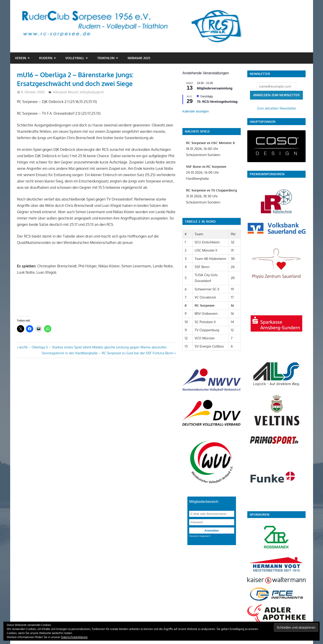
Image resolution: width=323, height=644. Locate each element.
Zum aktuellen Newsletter (277, 108)
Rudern (46, 58)
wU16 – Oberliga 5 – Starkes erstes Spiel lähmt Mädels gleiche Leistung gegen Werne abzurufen (93, 347)
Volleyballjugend (92, 92)
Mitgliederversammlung (215, 88)
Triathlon (106, 58)
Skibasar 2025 (139, 58)
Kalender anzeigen (196, 111)
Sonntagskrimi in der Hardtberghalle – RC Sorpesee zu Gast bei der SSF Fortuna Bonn (108, 353)
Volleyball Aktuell (65, 92)
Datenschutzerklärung (74, 637)
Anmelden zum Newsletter (276, 95)
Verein (21, 58)
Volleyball (75, 58)
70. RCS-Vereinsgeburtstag (217, 102)
